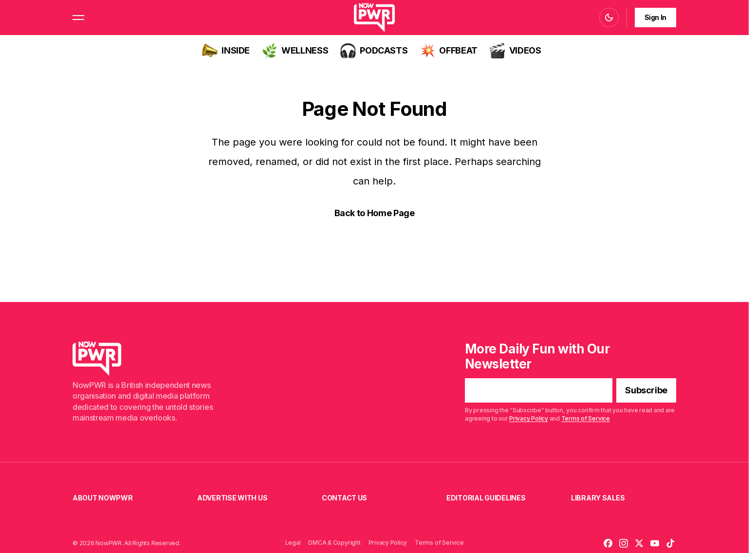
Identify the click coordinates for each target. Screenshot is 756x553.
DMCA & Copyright (334, 543)
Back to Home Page (375, 213)
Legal (293, 543)
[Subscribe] (646, 391)
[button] (78, 18)
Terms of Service (586, 418)
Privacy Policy (529, 418)
